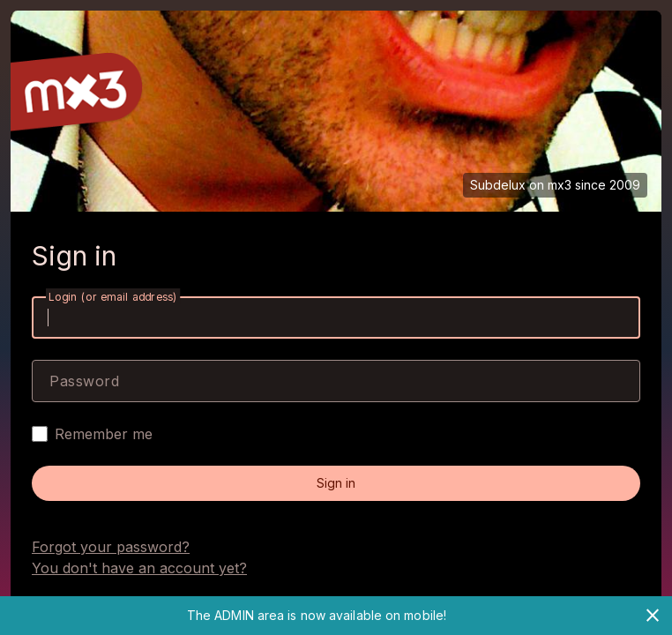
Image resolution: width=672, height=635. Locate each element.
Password (84, 381)
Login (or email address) (113, 297)
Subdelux (498, 185)
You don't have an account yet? (139, 568)
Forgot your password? (111, 547)
